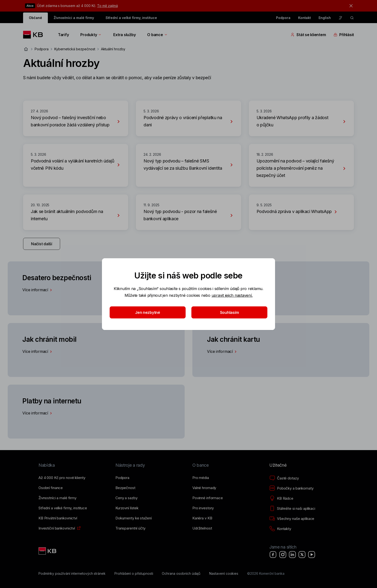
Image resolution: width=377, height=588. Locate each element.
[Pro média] (201, 478)
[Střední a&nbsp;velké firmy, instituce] (63, 508)
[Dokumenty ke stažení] (133, 518)
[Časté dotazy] (284, 478)
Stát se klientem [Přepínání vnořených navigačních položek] (308, 35)
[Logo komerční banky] (35, 35)
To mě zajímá (107, 6)
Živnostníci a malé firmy (74, 18)
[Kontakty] (280, 529)
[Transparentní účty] (130, 528)
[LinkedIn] (292, 555)
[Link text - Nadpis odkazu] (48, 551)
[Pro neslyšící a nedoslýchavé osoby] (340, 18)
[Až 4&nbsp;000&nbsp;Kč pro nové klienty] (62, 478)
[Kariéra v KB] (202, 518)
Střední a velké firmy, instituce (131, 18)
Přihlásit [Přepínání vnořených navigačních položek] (344, 35)
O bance (157, 35)
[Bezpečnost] (125, 488)
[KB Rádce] (281, 498)
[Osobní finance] (51, 488)
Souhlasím (229, 312)
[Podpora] (122, 478)
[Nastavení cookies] (224, 574)
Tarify (63, 35)
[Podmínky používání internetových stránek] (72, 574)
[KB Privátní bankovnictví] (58, 518)
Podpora (283, 18)
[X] (302, 555)
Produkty (91, 35)
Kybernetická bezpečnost (75, 49)
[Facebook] (273, 555)
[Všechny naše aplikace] (292, 519)
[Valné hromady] (204, 488)
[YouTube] (312, 555)
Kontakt (305, 18)
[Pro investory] (203, 508)
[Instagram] (283, 555)
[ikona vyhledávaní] (352, 18)
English (325, 18)
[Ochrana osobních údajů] (181, 574)
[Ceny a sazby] (126, 498)
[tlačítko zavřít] (350, 6)
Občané (35, 18)
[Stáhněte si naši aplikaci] (292, 509)
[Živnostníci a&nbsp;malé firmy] (57, 498)
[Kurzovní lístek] (127, 508)
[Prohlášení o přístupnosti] (134, 574)
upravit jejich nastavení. (232, 295)
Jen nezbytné (148, 312)
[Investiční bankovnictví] (57, 528)
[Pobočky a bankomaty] (291, 488)
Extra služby (124, 35)
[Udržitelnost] (202, 528)
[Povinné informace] (208, 498)
